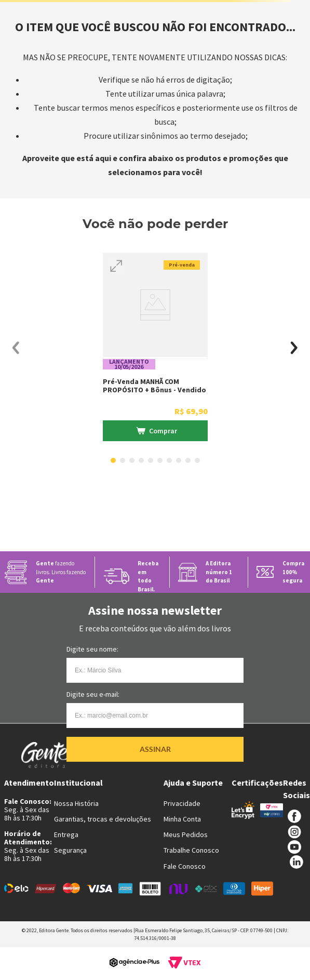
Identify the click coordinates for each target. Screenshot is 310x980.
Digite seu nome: (92, 649)
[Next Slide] (294, 348)
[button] (116, 266)
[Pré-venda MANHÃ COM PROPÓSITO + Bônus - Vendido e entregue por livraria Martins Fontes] (155, 348)
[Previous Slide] (16, 348)
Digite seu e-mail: (93, 694)
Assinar (155, 749)
